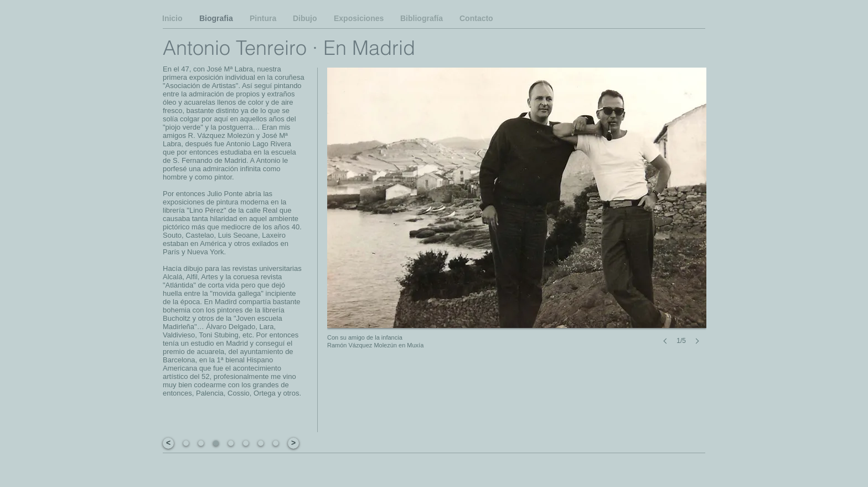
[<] (168, 443)
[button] (216, 443)
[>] (293, 443)
